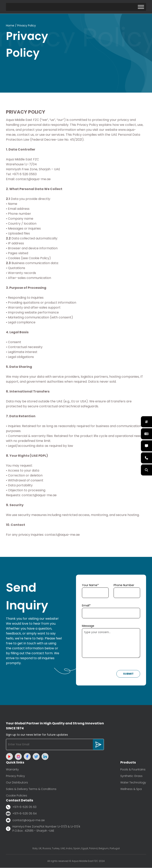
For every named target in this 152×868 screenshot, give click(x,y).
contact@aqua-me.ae (25, 820)
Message (88, 626)
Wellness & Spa (131, 789)
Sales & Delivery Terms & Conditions (31, 789)
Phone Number (124, 585)
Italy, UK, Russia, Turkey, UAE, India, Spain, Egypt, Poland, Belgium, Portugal (76, 849)
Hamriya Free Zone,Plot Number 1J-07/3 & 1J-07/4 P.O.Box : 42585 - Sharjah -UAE (43, 829)
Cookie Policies (17, 796)
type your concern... (111, 643)
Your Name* (90, 585)
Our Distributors (17, 783)
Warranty (12, 770)
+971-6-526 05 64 (21, 814)
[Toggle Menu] (141, 7)
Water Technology (133, 783)
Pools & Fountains (133, 770)
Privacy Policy (15, 776)
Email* (86, 606)
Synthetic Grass (131, 776)
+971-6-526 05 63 (21, 807)
